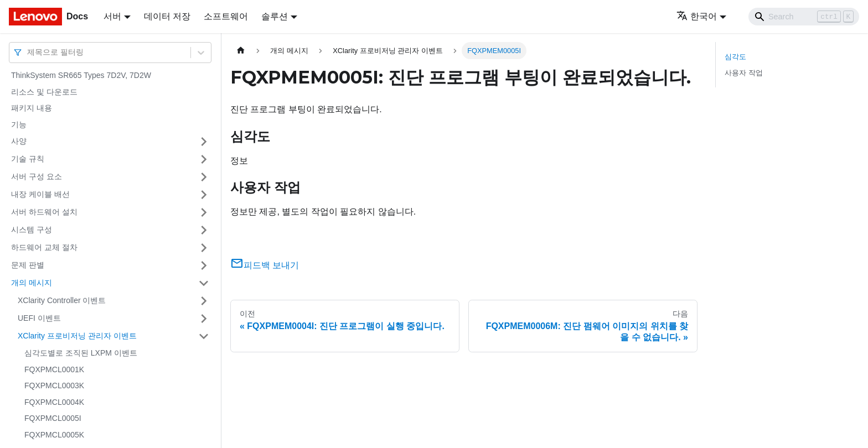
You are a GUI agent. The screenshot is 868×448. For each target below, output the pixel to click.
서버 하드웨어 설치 (44, 212)
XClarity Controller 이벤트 (62, 300)
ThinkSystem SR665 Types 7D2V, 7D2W (81, 75)
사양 (19, 141)
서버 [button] (112, 16)
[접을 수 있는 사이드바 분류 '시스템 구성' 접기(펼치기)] (204, 230)
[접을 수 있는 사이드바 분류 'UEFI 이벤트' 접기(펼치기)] (204, 319)
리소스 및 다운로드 (44, 92)
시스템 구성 (32, 230)
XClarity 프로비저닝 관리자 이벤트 (77, 336)
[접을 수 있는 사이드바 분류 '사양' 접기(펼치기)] (204, 142)
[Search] (804, 17)
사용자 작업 (744, 73)
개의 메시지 (32, 283)
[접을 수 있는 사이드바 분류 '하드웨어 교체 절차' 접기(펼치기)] (204, 248)
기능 (19, 124)
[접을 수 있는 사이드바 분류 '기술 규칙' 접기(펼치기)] (204, 159)
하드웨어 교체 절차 (44, 247)
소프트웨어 (226, 16)
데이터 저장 (167, 16)
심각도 (735, 57)
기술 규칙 (28, 159)
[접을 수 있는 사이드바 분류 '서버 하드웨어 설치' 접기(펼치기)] (204, 212)
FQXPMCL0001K (54, 369)
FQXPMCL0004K (54, 402)
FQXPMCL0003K (54, 386)
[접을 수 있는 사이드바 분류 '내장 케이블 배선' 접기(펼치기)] (204, 195)
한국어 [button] (697, 16)
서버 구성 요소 (37, 176)
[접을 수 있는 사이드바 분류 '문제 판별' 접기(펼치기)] (204, 265)
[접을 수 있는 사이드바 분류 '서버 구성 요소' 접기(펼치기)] (204, 177)
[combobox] (28, 52)
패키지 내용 (32, 108)
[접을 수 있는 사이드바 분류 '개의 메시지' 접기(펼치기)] (204, 283)
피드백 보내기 (265, 265)
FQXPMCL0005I (53, 418)
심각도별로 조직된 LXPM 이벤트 (81, 353)
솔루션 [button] (275, 16)
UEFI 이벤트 (39, 318)
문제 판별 (28, 265)
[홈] (241, 51)
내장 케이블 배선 (40, 194)
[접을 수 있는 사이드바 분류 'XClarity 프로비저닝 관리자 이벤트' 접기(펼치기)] (204, 336)
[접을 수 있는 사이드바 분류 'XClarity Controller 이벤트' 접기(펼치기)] (204, 301)
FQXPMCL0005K (54, 435)
